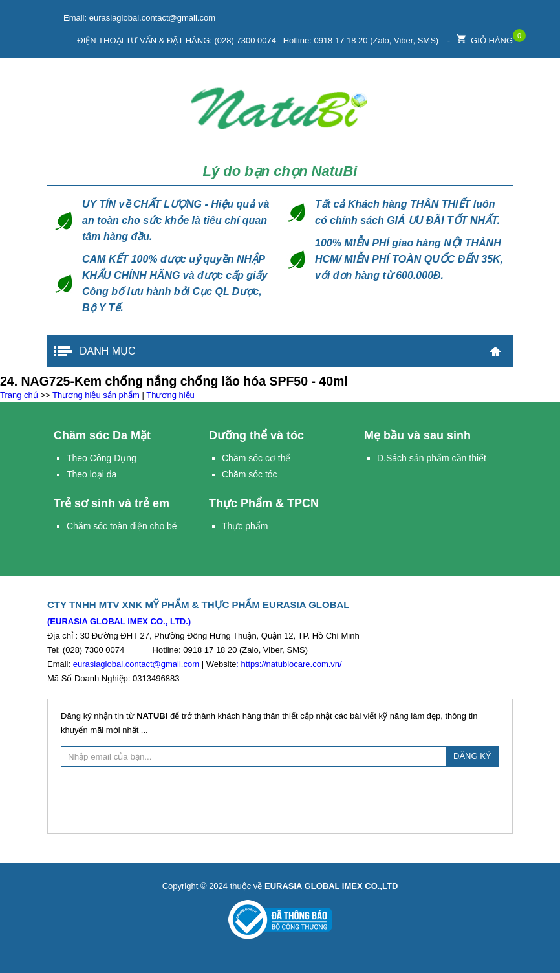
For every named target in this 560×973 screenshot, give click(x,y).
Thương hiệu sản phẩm (96, 395)
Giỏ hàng (485, 37)
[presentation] (280, 798)
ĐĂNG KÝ (472, 756)
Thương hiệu (170, 395)
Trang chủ (495, 351)
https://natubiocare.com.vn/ (292, 664)
